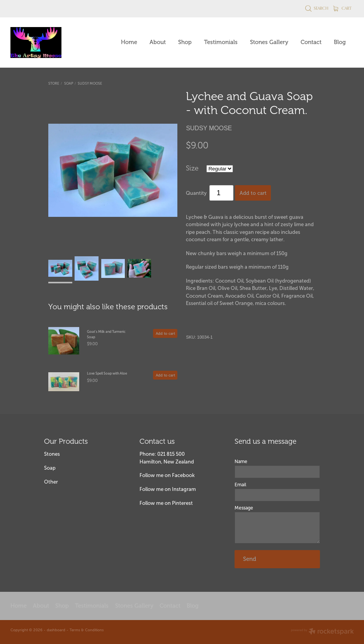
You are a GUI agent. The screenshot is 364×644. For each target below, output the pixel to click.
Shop (185, 42)
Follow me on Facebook (167, 475)
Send (250, 559)
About (158, 42)
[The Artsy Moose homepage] (45, 43)
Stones (52, 454)
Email (240, 485)
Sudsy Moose (90, 83)
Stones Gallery (269, 42)
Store (54, 83)
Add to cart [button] (253, 193)
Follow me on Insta (162, 489)
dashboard (56, 630)
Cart (343, 8)
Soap (69, 83)
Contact (311, 42)
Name (241, 462)
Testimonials (221, 42)
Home (129, 42)
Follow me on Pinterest (166, 503)
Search (317, 8)
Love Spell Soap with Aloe (107, 373)
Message (244, 508)
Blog (340, 42)
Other (51, 482)
